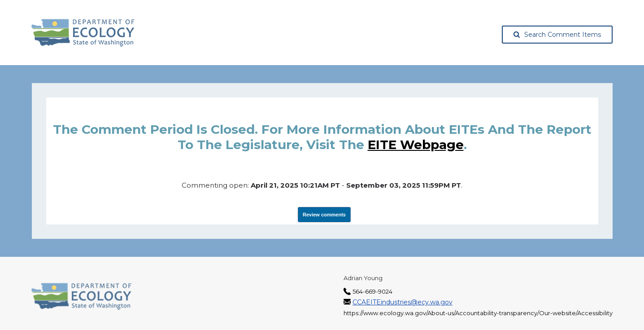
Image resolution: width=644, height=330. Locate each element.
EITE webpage (416, 145)
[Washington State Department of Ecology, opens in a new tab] (83, 33)
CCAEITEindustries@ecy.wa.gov (402, 302)
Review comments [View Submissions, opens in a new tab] (324, 215)
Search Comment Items (557, 35)
